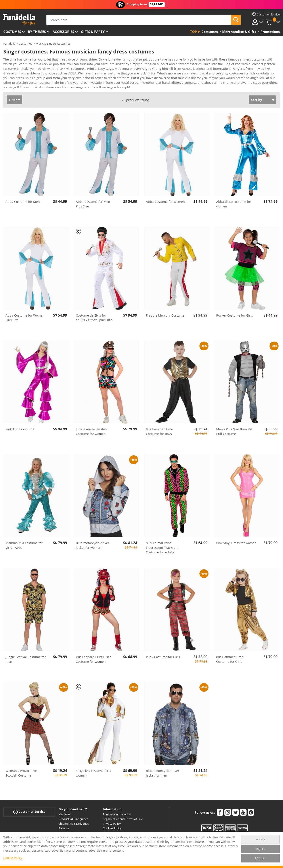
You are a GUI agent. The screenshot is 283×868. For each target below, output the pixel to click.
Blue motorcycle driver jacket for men (163, 770)
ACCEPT (260, 858)
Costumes (12, 32)
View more (16, 84)
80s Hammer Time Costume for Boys (159, 428)
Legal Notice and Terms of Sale (123, 816)
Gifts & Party (93, 32)
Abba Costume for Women (165, 198)
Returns (64, 825)
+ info (260, 839)
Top (193, 32)
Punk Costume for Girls (163, 654)
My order (65, 811)
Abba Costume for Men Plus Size (93, 201)
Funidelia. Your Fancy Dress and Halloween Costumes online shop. (19, 20)
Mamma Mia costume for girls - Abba (24, 542)
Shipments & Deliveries (74, 821)
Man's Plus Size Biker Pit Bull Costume (234, 428)
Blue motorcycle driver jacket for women (93, 542)
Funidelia (9, 44)
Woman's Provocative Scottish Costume (21, 770)
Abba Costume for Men (23, 198)
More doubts (67, 830)
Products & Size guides (73, 816)
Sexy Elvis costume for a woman (94, 770)
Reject (260, 849)
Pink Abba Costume (20, 426)
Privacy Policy (112, 821)
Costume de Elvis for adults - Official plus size (94, 315)
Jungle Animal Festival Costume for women (92, 428)
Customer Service (29, 809)
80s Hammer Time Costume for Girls (230, 656)
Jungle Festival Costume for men (26, 656)
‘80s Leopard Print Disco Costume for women (94, 656)
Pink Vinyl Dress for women (236, 540)
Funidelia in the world (117, 811)
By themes (37, 32)
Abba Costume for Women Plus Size (25, 315)
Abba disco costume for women (234, 201)
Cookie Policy (13, 858)
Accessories (63, 32)
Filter (13, 97)
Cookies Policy (112, 825)
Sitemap (108, 830)
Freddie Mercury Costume (165, 312)
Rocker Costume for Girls (235, 312)
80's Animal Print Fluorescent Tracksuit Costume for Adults (162, 544)
